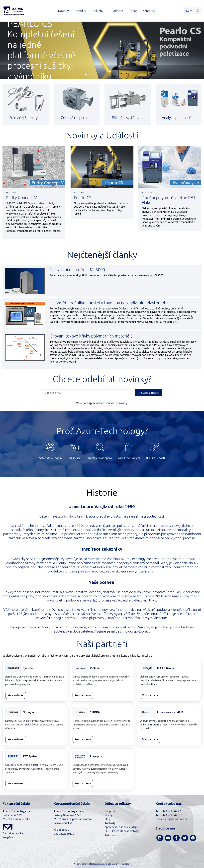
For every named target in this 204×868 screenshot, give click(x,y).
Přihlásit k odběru (149, 393)
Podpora (110, 811)
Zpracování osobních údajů (121, 827)
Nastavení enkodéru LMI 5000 (77, 270)
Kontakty (110, 823)
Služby (108, 815)
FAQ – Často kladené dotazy (121, 831)
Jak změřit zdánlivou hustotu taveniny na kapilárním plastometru (110, 303)
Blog (107, 819)
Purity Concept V (21, 198)
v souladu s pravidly (115, 403)
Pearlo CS (83, 198)
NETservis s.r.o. (97, 864)
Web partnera (16, 695)
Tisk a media (112, 835)
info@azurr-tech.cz (176, 819)
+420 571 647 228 (172, 811)
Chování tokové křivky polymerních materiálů (91, 336)
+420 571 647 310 (172, 815)
